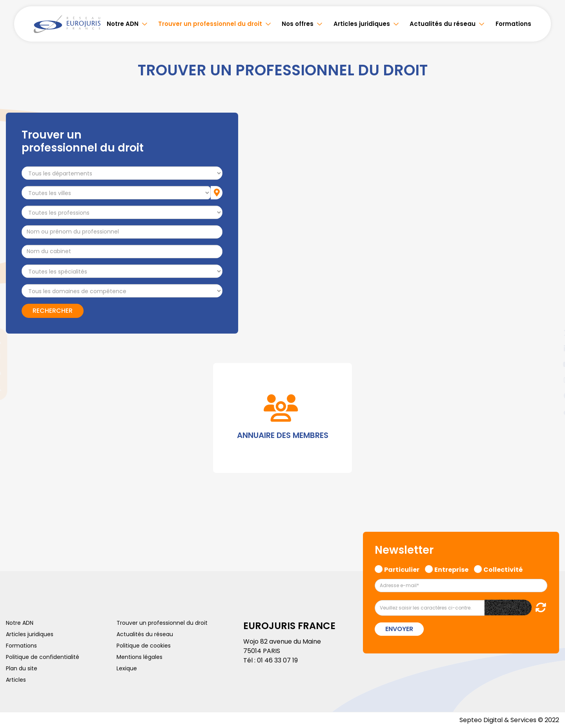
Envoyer (399, 629)
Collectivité (503, 569)
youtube (549, 364)
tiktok (549, 411)
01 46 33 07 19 (277, 660)
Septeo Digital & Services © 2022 (509, 720)
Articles (16, 680)
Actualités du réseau (443, 24)
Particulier (402, 569)
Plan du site (22, 668)
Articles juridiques (362, 24)
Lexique (127, 668)
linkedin (549, 348)
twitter (549, 333)
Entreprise (451, 569)
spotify (549, 396)
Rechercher (53, 311)
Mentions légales (139, 657)
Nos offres (298, 24)
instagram (549, 380)
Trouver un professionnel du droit (210, 24)
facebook (549, 317)
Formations (513, 24)
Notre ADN (123, 24)
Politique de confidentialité (43, 657)
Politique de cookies (144, 646)
